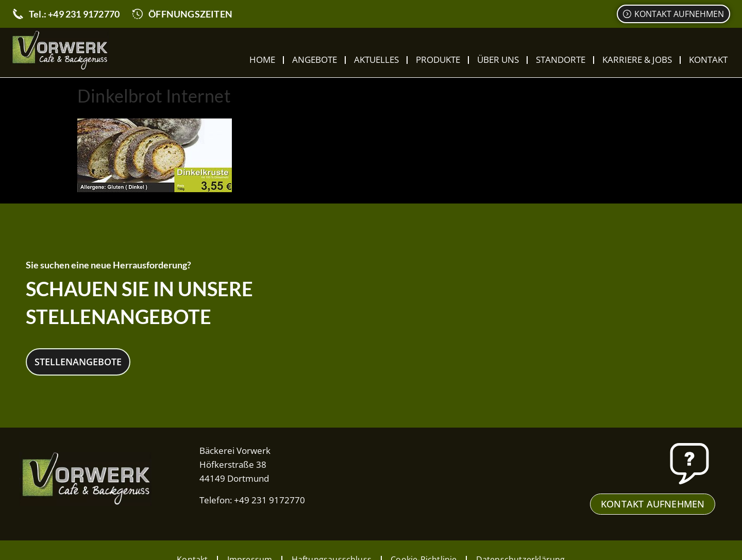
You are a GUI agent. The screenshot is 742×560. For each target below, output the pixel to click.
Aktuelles (376, 60)
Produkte (438, 60)
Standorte (561, 60)
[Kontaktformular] (673, 14)
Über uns (498, 60)
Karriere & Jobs (637, 60)
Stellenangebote (78, 361)
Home (262, 60)
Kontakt (708, 60)
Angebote (315, 60)
